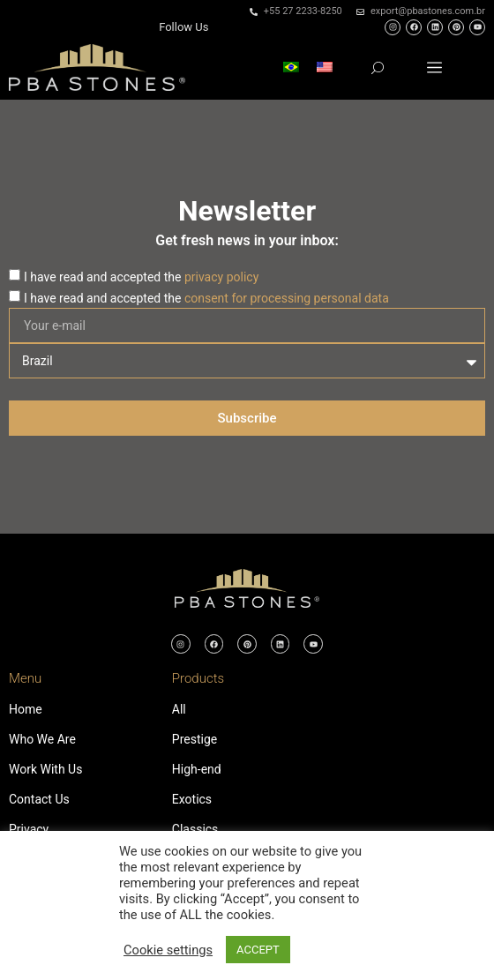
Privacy (29, 829)
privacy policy (221, 277)
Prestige (195, 739)
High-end (197, 769)
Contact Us (39, 799)
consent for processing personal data (287, 298)
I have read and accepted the (141, 277)
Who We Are (42, 739)
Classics (195, 829)
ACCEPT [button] (258, 950)
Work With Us (45, 769)
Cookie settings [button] (168, 950)
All (179, 709)
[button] (434, 67)
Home (26, 709)
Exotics (192, 799)
